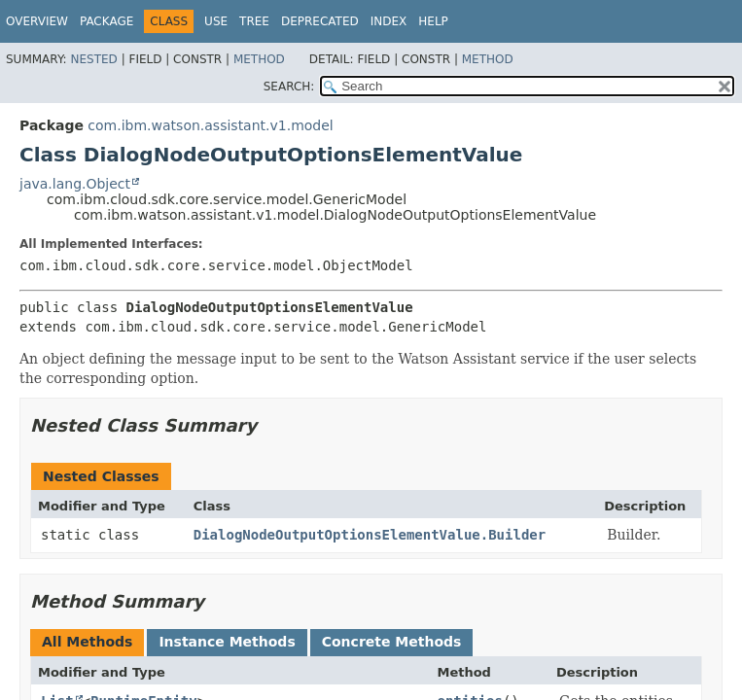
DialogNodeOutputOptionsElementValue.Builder (370, 535)
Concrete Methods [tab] (392, 642)
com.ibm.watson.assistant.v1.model (210, 125)
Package (106, 21)
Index (389, 21)
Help (433, 21)
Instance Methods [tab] (227, 642)
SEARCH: (289, 87)
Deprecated (320, 21)
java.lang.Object (75, 184)
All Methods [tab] (87, 642)
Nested (93, 59)
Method (259, 59)
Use (216, 21)
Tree (254, 21)
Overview (37, 21)
